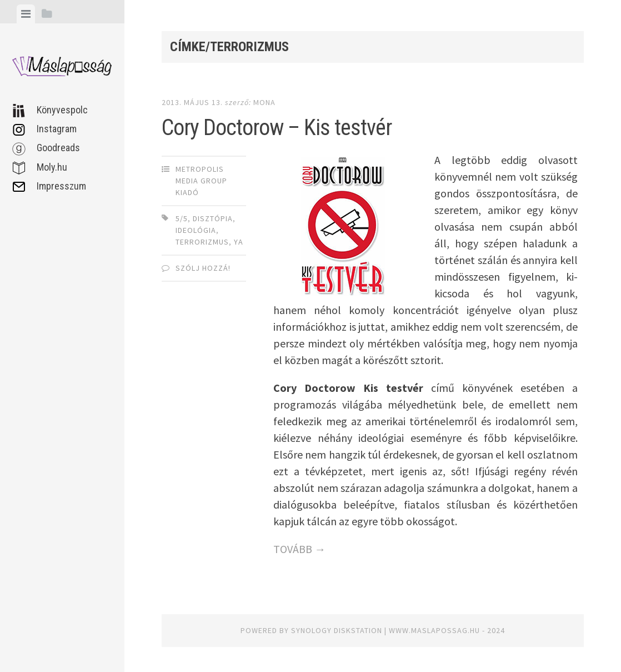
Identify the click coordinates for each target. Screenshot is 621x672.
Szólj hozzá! (203, 268)
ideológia (196, 230)
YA (239, 242)
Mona (264, 102)
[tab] (26, 14)
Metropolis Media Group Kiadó (201, 181)
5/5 (182, 218)
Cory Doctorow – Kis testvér (277, 128)
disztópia (213, 218)
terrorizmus (202, 242)
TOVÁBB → (299, 549)
